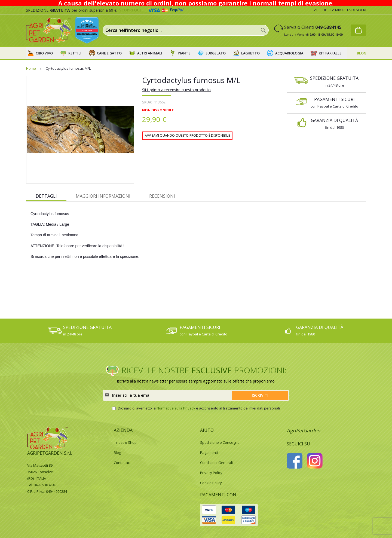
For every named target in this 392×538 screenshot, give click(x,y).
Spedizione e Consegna (220, 442)
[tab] (46, 196)
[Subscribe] (260, 395)
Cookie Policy (211, 483)
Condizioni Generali (216, 463)
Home (31, 68)
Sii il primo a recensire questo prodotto (176, 90)
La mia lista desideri (348, 10)
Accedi (320, 10)
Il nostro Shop (125, 442)
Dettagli (46, 196)
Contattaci (122, 463)
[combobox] (186, 30)
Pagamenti (209, 453)
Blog (117, 453)
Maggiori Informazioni (103, 196)
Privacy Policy (211, 473)
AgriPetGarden (303, 430)
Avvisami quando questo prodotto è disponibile (187, 135)
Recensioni (162, 196)
